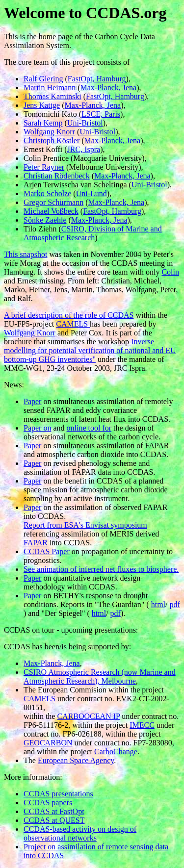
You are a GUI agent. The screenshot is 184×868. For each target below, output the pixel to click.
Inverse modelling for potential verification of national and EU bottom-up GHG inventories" (90, 350)
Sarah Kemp (43, 123)
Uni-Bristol (85, 123)
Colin (170, 272)
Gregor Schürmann (53, 202)
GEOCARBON (48, 743)
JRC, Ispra (84, 149)
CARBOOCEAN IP (88, 716)
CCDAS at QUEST (54, 820)
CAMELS (73, 324)
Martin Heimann (50, 88)
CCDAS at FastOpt (54, 811)
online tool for (89, 428)
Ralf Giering (43, 79)
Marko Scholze (47, 193)
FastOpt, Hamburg (97, 79)
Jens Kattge (42, 105)
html (158, 604)
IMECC (142, 725)
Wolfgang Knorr (49, 132)
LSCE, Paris (101, 114)
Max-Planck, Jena (109, 88)
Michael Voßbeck (51, 211)
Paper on (37, 428)
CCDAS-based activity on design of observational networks (80, 833)
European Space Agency (76, 760)
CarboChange (116, 752)
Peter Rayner (44, 167)
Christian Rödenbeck (57, 176)
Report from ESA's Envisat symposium (85, 525)
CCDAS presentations (58, 794)
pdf (174, 604)
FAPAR (36, 543)
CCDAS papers (48, 803)
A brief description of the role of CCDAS (69, 315)
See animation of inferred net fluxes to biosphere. (101, 569)
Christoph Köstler (52, 140)
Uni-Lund (92, 193)
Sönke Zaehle (45, 220)
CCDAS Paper (47, 551)
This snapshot (26, 254)
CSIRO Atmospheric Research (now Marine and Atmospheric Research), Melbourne (100, 677)
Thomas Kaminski (53, 96)
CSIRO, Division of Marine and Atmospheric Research (93, 233)
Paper (32, 401)
